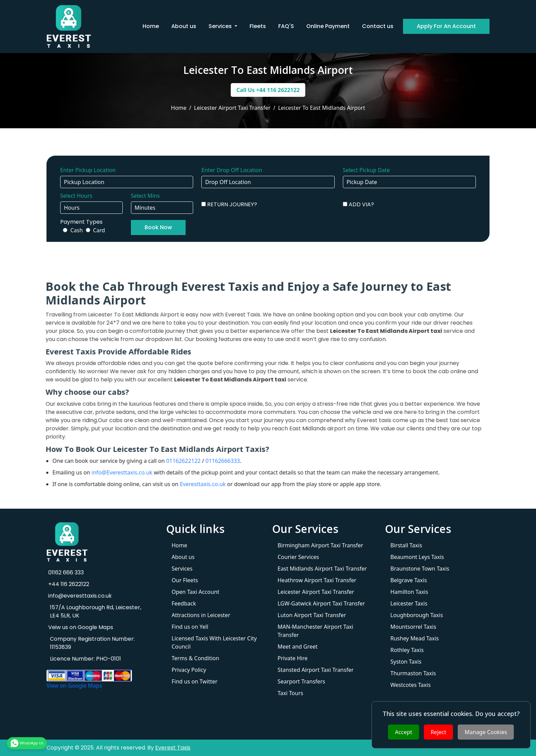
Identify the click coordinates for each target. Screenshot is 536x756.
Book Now (158, 227)
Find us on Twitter (195, 681)
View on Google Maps (74, 686)
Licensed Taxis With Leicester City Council (214, 642)
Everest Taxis (173, 748)
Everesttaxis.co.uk (174, 484)
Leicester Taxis (409, 603)
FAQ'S (286, 26)
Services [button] (221, 26)
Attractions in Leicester (201, 615)
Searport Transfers (301, 681)
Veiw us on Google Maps (80, 627)
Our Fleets (185, 580)
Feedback (184, 603)
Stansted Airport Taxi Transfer (316, 670)
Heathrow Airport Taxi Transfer (317, 580)
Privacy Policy (189, 670)
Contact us (378, 26)
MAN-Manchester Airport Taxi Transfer (315, 631)
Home (151, 26)
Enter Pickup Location (88, 170)
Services (182, 569)
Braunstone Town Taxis (420, 569)
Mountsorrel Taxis (413, 627)
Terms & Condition (195, 658)
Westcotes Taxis (411, 685)
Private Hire (293, 658)
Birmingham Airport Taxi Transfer (320, 545)
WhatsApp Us (27, 743)
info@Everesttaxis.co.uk (93, 472)
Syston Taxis (406, 662)
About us (184, 26)
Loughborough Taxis (417, 615)
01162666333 (194, 461)
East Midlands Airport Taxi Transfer (322, 569)
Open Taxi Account (196, 592)
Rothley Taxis (407, 650)
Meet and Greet (298, 647)
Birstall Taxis (406, 545)
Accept (403, 732)
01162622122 (154, 461)
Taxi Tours (290, 693)
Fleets (258, 26)
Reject (439, 732)
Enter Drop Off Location (232, 170)
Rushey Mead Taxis (415, 638)
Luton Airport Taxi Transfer (312, 615)
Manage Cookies (486, 732)
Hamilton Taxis (409, 592)
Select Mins (145, 196)
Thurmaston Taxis (413, 673)
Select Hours (76, 196)
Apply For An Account (446, 26)
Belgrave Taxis (409, 580)
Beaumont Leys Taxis (417, 557)
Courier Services (298, 557)
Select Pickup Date (366, 170)
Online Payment (328, 26)
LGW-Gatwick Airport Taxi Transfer (321, 603)
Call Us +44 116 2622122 (268, 90)
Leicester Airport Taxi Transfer (316, 592)
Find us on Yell (190, 627)
